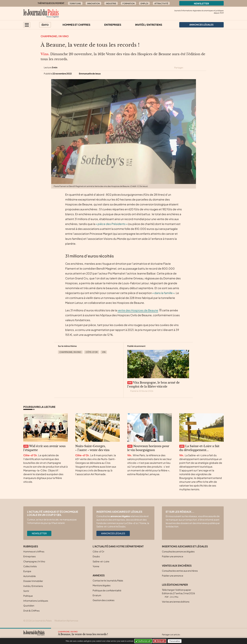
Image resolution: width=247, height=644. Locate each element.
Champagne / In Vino (55, 36)
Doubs (96, 556)
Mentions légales (102, 585)
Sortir (26, 591)
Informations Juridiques (36, 601)
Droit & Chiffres (31, 611)
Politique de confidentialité (107, 590)
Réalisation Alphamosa (66, 621)
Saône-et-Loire (101, 561)
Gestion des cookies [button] (103, 600)
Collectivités (30, 566)
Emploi (144, 3)
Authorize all (143, 641)
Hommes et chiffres (76, 25)
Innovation (93, 3)
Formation (128, 3)
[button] (27, 25)
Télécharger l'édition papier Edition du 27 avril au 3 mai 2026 (178, 593)
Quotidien (29, 606)
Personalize (175, 641)
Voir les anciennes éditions (176, 602)
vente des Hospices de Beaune (138, 310)
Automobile (30, 576)
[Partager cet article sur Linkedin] (199, 68)
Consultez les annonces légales (178, 551)
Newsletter (201, 3)
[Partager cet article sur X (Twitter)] (188, 68)
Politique (28, 596)
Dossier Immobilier (33, 581)
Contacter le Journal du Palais (108, 580)
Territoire (75, 3)
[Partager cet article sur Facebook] (193, 68)
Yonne (96, 566)
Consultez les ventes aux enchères (180, 571)
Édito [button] (45, 25)
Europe (27, 571)
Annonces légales (113, 533)
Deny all (160, 641)
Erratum (97, 595)
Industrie (111, 3)
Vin (104, 352)
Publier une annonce (173, 556)
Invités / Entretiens (149, 25)
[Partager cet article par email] (204, 68)
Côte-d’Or (92, 352)
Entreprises (113, 25)
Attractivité (161, 3)
